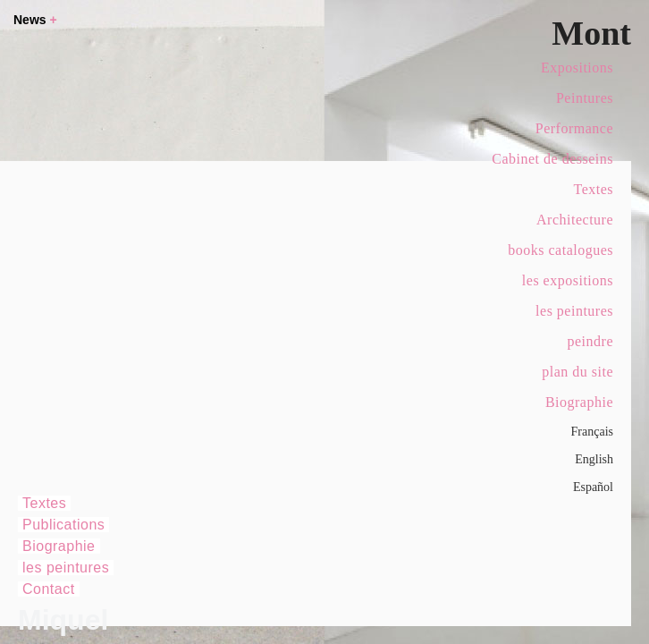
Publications (63, 525)
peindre (590, 341)
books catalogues (560, 250)
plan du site (577, 372)
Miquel (63, 620)
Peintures (585, 98)
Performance (574, 128)
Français (592, 432)
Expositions (577, 68)
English (594, 459)
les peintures (574, 311)
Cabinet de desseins (552, 159)
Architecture (575, 220)
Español (593, 487)
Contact (49, 589)
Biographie (579, 402)
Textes (593, 189)
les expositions (568, 280)
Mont (591, 33)
